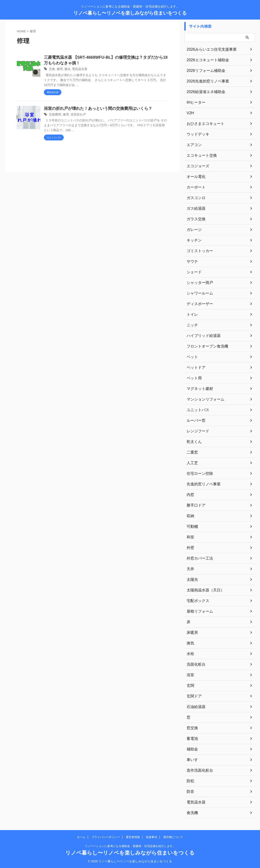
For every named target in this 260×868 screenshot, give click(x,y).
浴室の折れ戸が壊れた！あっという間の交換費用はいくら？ (95, 109)
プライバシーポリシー (106, 837)
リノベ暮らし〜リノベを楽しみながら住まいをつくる (130, 13)
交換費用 (55, 116)
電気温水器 (78, 70)
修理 (59, 70)
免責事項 (151, 837)
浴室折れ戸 (76, 116)
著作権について (173, 837)
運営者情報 (133, 837)
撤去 (66, 70)
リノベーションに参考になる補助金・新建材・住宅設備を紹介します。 (130, 846)
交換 (52, 70)
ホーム (81, 837)
